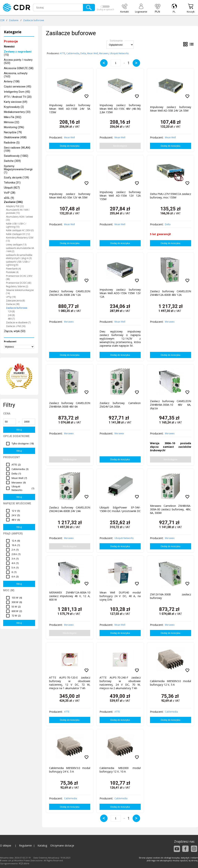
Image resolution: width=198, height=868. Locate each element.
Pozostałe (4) (12, 272)
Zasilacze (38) (13, 304)
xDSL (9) (9, 198)
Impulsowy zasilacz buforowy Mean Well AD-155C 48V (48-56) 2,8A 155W (120, 109)
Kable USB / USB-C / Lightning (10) (16, 225)
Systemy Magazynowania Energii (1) (18, 169)
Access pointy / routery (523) (18, 61)
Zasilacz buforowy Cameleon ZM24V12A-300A (120, 405)
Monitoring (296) (14, 127)
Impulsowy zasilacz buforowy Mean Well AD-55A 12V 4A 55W (70, 196)
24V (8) (11, 315)
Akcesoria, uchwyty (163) (16, 75)
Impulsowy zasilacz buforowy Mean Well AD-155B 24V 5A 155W (70, 109)
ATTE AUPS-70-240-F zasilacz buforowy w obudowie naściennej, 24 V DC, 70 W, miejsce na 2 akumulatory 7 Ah (120, 682)
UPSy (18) (11, 297)
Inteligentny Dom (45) (17, 92)
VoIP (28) (10, 193)
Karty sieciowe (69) (16, 102)
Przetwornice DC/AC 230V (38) (19, 277)
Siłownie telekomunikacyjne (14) (20, 292)
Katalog (42, 845)
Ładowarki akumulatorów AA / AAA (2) (20, 250)
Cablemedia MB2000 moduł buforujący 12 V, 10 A (120, 770)
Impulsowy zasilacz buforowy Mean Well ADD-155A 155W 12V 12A (120, 293)
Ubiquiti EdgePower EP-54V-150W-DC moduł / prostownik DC (120, 509)
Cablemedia (73, 53)
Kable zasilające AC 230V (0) (20, 230)
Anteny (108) (12, 82)
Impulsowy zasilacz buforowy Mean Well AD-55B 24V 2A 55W (171, 109)
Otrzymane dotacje (62, 845)
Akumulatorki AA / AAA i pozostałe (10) (18, 211)
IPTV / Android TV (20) (18, 97)
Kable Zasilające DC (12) (18, 234)
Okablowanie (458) (15, 137)
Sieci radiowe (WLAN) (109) (17, 149)
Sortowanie (116, 41)
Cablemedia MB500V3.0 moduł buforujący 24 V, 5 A (70, 770)
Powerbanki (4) (13, 269)
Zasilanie (14, 20)
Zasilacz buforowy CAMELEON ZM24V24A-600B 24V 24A (70, 509)
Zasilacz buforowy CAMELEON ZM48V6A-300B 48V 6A (70, 405)
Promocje (11, 41)
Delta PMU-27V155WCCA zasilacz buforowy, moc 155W (171, 196)
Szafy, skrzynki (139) (16, 178)
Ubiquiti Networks (119, 53)
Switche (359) (12, 161)
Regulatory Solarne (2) (17, 286)
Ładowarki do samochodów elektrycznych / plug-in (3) (19, 257)
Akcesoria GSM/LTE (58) (19, 68)
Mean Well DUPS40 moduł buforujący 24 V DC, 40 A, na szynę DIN (120, 596)
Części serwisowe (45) (18, 87)
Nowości (9, 47)
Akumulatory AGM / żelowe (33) (20, 218)
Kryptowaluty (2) (14, 107)
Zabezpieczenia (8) (15, 301)
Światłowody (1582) (16, 156)
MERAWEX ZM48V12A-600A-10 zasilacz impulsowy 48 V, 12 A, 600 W (70, 596)
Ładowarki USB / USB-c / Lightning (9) (18, 263)
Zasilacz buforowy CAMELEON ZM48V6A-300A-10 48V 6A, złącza (171, 405)
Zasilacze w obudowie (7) (18, 322)
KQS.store (24, 863)
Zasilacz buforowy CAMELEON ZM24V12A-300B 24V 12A (70, 293)
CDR (2, 20)
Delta (83, 53)
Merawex (104, 53)
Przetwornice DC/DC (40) (19, 283)
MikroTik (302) (13, 117)
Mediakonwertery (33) (17, 112)
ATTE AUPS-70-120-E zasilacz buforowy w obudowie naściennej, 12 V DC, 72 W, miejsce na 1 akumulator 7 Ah (70, 682)
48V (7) (11, 319)
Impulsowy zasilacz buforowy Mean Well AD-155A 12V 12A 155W (120, 196)
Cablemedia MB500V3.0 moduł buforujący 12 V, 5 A (171, 683)
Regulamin (25, 845)
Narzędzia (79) (13, 132)
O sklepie (6, 845)
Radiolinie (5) (12, 143)
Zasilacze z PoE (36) (16, 326)
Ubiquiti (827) (12, 188)
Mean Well (92, 53)
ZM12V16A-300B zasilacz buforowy (171, 596)
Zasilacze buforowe (34, 20)
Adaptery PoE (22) (15, 206)
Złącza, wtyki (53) (15, 331)
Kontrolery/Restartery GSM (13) (20, 239)
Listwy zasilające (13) (16, 245)
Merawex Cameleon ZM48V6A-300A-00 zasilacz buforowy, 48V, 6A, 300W (171, 509)
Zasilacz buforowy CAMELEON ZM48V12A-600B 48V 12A (171, 293)
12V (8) (11, 311)
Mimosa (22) (12, 122)
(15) (18, 53)
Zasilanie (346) (13, 202)
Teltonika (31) (12, 183)
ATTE (63, 53)
